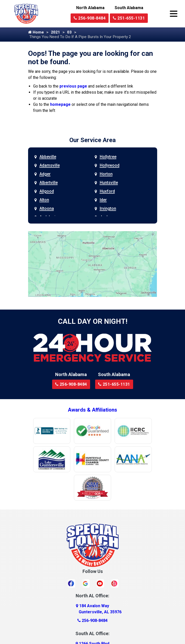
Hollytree (108, 157)
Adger (45, 174)
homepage (60, 105)
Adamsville (50, 166)
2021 (56, 32)
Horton (106, 174)
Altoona (47, 209)
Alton (44, 200)
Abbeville (48, 157)
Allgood (47, 192)
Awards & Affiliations (92, 410)
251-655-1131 (129, 18)
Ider (103, 200)
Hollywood (110, 166)
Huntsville (109, 183)
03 (70, 32)
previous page (73, 87)
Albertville (49, 183)
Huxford (107, 192)
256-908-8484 (90, 18)
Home (36, 32)
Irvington (108, 209)
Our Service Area (92, 141)
